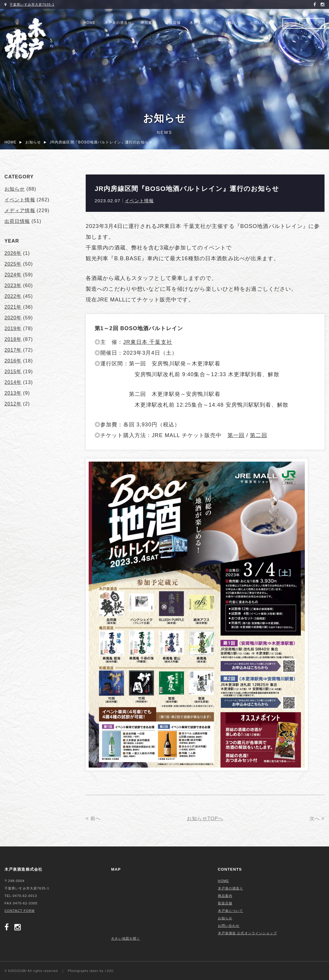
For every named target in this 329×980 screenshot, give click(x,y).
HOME (90, 23)
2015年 (13, 372)
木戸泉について (203, 23)
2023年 (13, 285)
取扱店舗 (173, 23)
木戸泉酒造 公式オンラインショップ (247, 933)
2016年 (13, 361)
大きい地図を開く (126, 938)
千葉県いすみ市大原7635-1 (32, 4)
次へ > (317, 819)
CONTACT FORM (20, 911)
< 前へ (93, 819)
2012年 (13, 404)
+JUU (109, 971)
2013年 (13, 393)
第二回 (258, 435)
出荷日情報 (17, 221)
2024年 (13, 275)
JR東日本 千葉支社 (148, 342)
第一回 (236, 435)
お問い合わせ (262, 23)
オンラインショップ (303, 23)
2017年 (13, 350)
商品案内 (148, 23)
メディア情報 (20, 210)
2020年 (13, 318)
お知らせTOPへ (205, 819)
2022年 (13, 296)
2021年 (13, 307)
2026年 (13, 253)
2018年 (13, 339)
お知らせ (233, 23)
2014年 (13, 382)
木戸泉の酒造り (118, 23)
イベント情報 (139, 201)
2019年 (13, 329)
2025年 (13, 264)
